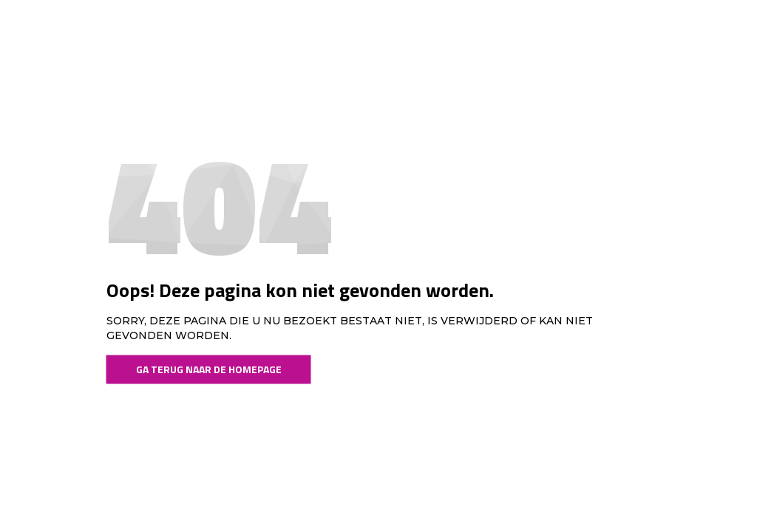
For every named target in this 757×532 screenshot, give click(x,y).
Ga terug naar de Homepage (209, 369)
